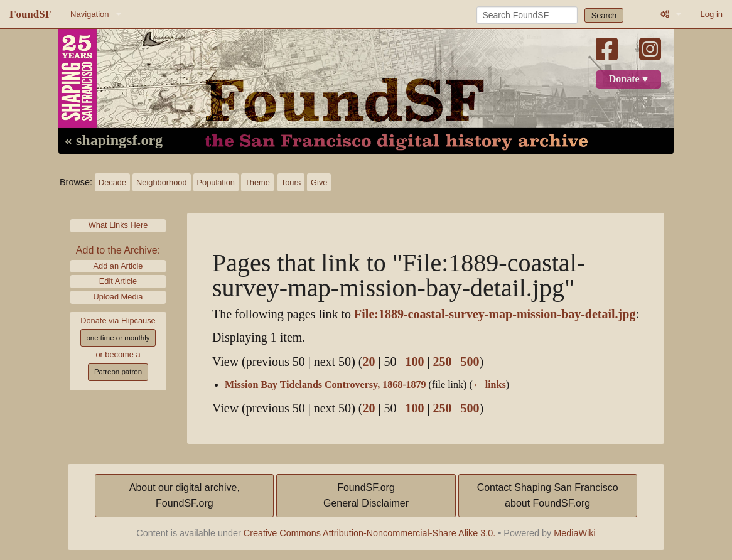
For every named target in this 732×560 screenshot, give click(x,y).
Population (216, 182)
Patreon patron (118, 372)
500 (470, 362)
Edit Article (118, 281)
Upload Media (118, 297)
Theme (257, 182)
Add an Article (118, 266)
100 (414, 362)
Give (319, 182)
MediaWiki (574, 533)
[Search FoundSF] (527, 15)
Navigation (89, 14)
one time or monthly (118, 338)
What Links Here (118, 225)
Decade (112, 182)
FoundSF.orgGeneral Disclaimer (366, 496)
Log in (712, 14)
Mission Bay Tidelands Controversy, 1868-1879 (326, 385)
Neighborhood (161, 182)
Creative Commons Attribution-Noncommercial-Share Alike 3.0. (370, 533)
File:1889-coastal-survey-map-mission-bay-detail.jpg (495, 314)
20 (369, 362)
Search (604, 15)
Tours (291, 182)
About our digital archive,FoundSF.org (185, 496)
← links (489, 385)
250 (443, 362)
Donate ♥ (628, 79)
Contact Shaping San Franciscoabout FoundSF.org (548, 496)
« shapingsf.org (114, 141)
